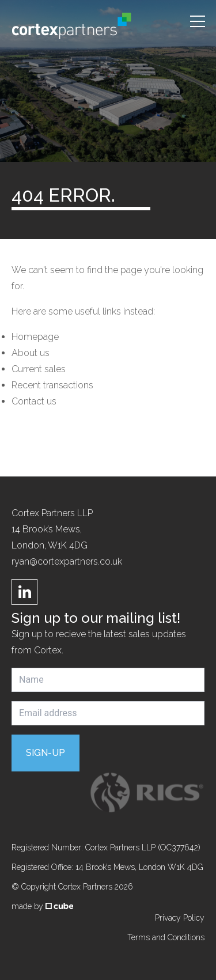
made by (42, 906)
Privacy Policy (180, 918)
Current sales (39, 369)
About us (31, 353)
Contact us (34, 401)
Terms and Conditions (166, 937)
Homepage (35, 337)
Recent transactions (52, 385)
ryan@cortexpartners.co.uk (67, 561)
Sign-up (46, 753)
